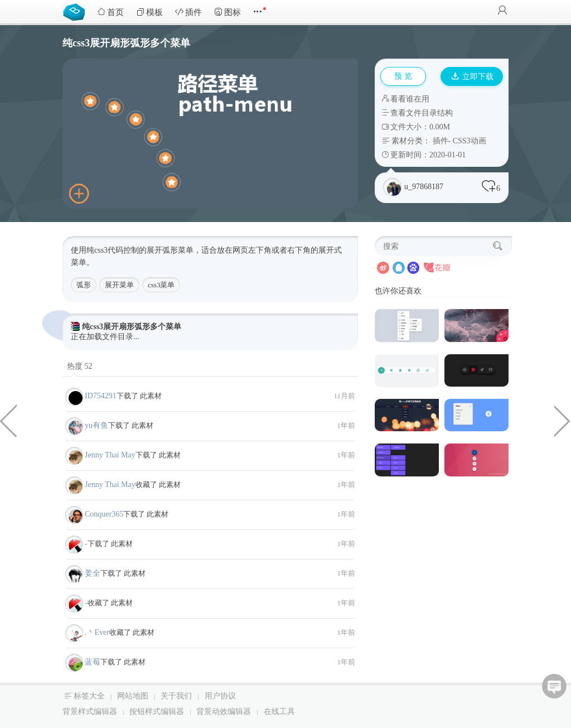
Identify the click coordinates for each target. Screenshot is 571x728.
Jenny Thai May (110, 455)
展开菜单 (119, 285)
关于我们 (176, 696)
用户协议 (220, 696)
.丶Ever (97, 632)
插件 (188, 12)
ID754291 (101, 396)
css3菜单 (161, 285)
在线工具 (279, 712)
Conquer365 (104, 514)
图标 (228, 12)
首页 (110, 12)
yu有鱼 (96, 425)
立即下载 (472, 77)
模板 (149, 12)
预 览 (403, 76)
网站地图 (133, 696)
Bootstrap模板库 (76, 11)
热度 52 (80, 366)
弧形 (84, 285)
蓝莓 (93, 662)
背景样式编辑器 (90, 712)
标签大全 (89, 696)
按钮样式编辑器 (157, 712)
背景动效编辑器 (224, 712)
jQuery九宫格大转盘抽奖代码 (563, 420)
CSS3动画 (470, 141)
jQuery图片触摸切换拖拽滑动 (8, 420)
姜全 (93, 573)
